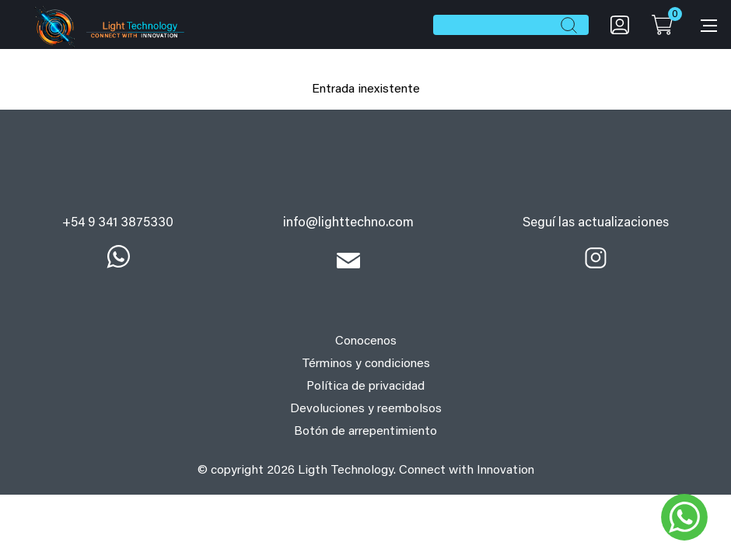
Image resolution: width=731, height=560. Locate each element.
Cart (662, 25)
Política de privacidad (365, 387)
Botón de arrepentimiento (365, 432)
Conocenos (366, 341)
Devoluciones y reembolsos (366, 409)
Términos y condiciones (366, 364)
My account (620, 25)
